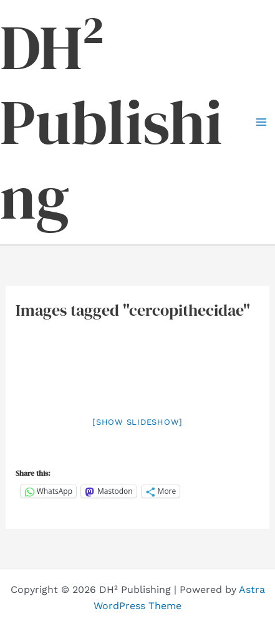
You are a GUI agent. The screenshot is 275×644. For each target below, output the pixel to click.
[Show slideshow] (137, 422)
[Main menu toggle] (261, 122)
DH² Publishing (111, 122)
